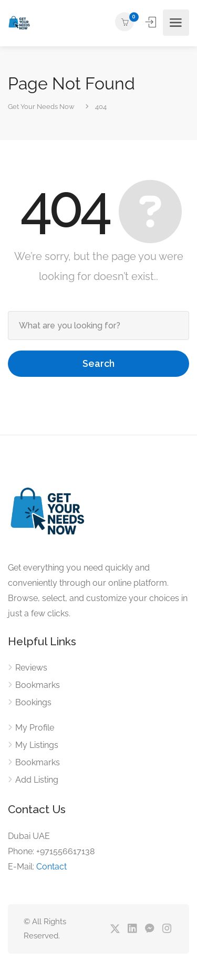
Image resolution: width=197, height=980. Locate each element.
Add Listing (37, 780)
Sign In (152, 22)
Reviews (31, 668)
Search (98, 363)
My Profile (35, 728)
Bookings (33, 702)
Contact (51, 867)
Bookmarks (38, 685)
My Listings (37, 745)
